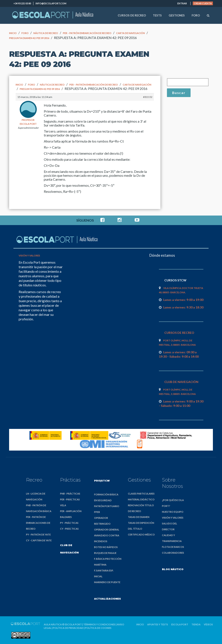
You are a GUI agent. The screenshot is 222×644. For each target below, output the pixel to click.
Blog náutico (173, 569)
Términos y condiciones (99, 624)
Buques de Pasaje (105, 553)
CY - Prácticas (69, 529)
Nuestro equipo (173, 512)
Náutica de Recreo (46, 33)
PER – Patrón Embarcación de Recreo (87, 33)
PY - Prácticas (69, 523)
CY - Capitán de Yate (39, 540)
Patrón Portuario (107, 506)
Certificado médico (141, 535)
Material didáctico (141, 499)
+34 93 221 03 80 (22, 3)
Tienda (196, 624)
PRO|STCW (102, 481)
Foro (25, 33)
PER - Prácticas (70, 499)
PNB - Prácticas (70, 494)
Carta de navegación (131, 33)
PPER (97, 512)
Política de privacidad (68, 628)
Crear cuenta (203, 3)
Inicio (13, 33)
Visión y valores (29, 255)
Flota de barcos (173, 547)
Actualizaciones (108, 599)
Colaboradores (173, 553)
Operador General (107, 530)
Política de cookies (98, 628)
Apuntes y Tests (158, 624)
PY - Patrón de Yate (38, 535)
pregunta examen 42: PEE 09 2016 (29, 38)
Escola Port (73, 624)
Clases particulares (141, 494)
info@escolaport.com (51, 3)
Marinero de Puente (107, 582)
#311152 (148, 97)
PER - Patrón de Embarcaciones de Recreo (38, 523)
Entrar (182, 3)
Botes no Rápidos (106, 547)
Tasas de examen (139, 517)
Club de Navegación (69, 549)
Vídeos (208, 624)
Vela (63, 505)
